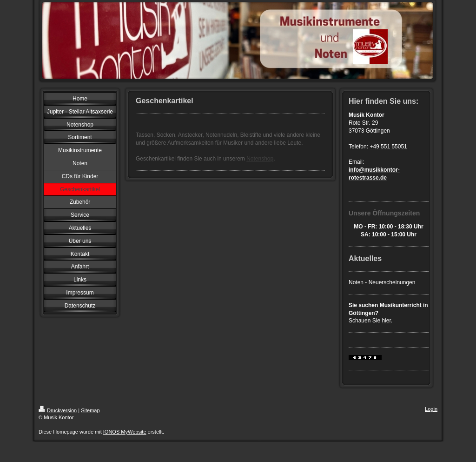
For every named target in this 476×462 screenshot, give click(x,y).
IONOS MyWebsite (125, 432)
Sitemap (90, 410)
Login (431, 409)
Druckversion (58, 410)
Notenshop (260, 159)
